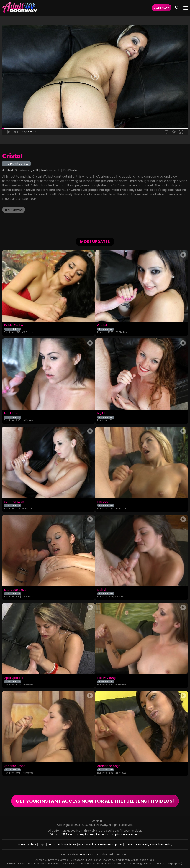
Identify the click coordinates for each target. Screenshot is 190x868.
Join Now (162, 8)
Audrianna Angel (109, 766)
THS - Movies (14, 210)
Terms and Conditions (62, 844)
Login (42, 844)
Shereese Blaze (15, 590)
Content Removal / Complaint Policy (148, 844)
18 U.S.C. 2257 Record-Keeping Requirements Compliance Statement (95, 834)
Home (22, 844)
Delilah (102, 590)
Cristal (102, 325)
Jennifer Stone (15, 766)
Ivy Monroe (105, 414)
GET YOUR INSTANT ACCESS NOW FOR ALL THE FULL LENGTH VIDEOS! (95, 801)
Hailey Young (106, 678)
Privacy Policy (87, 844)
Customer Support (110, 844)
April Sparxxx (13, 678)
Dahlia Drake (13, 325)
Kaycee (103, 502)
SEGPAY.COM (84, 854)
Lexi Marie (11, 414)
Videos (32, 844)
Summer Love (14, 502)
